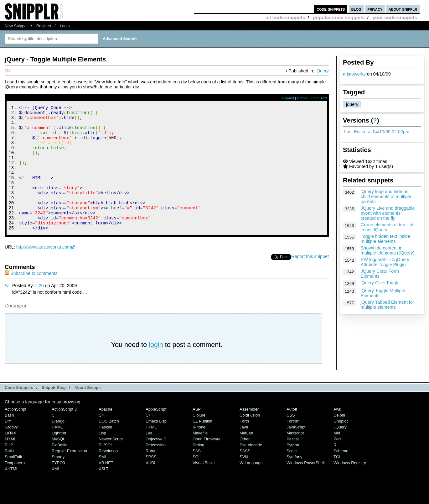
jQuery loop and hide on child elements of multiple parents (386, 197)
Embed (303, 98)
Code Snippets (19, 411)
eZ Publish (202, 445)
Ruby (150, 474)
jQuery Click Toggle (380, 283)
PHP (9, 468)
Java (244, 451)
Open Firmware (207, 462)
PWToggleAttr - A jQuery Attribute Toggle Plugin (385, 262)
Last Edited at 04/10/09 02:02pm (377, 132)
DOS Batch (109, 445)
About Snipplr (88, 411)
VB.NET (106, 486)
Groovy (11, 451)
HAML (57, 451)
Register (44, 26)
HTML (151, 451)
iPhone (199, 451)
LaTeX (10, 457)
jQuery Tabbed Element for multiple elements (388, 305)
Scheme (341, 474)
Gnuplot (341, 445)
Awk (337, 433)
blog (356, 9)
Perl (337, 462)
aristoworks (354, 74)
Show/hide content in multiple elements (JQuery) (388, 250)
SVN (244, 480)
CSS (291, 439)
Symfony (294, 480)
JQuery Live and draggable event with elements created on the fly (388, 213)
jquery (352, 104)
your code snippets (395, 17)
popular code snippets (339, 17)
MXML (10, 462)
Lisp (102, 457)
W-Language (251, 486)
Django (58, 445)
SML (103, 480)
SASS (245, 474)
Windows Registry (350, 486)
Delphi (339, 439)
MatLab (246, 457)
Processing (156, 468)
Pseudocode (251, 468)
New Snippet (16, 26)
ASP (197, 433)
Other (245, 462)
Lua (149, 457)
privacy (375, 9)
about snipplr (403, 9)
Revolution (108, 474)
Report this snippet (310, 280)
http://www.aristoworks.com (44, 270)
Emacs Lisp (156, 445)
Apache (106, 433)
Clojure (199, 439)
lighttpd (59, 457)
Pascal (293, 462)
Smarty (58, 480)
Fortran (293, 445)
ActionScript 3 (64, 433)
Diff (8, 445)
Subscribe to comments (31, 297)
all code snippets (285, 17)
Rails (9, 474)
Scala (292, 474)
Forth (244, 445)
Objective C (156, 462)
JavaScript (296, 451)
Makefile (200, 457)
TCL (337, 480)
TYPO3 (58, 486)
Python (293, 468)
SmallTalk (13, 480)
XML (56, 492)
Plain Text (319, 98)
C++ (149, 439)
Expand (288, 98)
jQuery (322, 71)
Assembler (249, 433)
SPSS (151, 480)
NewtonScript (111, 462)
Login (65, 26)
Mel (337, 457)
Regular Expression (69, 474)
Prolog (198, 468)
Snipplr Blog (54, 411)
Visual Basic (204, 486)
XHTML (12, 492)
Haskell (105, 451)
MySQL (58, 462)
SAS (197, 474)
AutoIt (292, 433)
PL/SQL (106, 468)
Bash (9, 439)
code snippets (331, 9)
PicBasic (59, 468)
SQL (197, 480)
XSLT (103, 492)
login (156, 368)
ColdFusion (250, 439)
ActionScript (16, 433)
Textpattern (15, 486)
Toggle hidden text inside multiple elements (385, 239)
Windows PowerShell (306, 486)
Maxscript (295, 457)
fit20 (40, 309)
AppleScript (156, 433)
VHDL (151, 486)
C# (101, 439)
